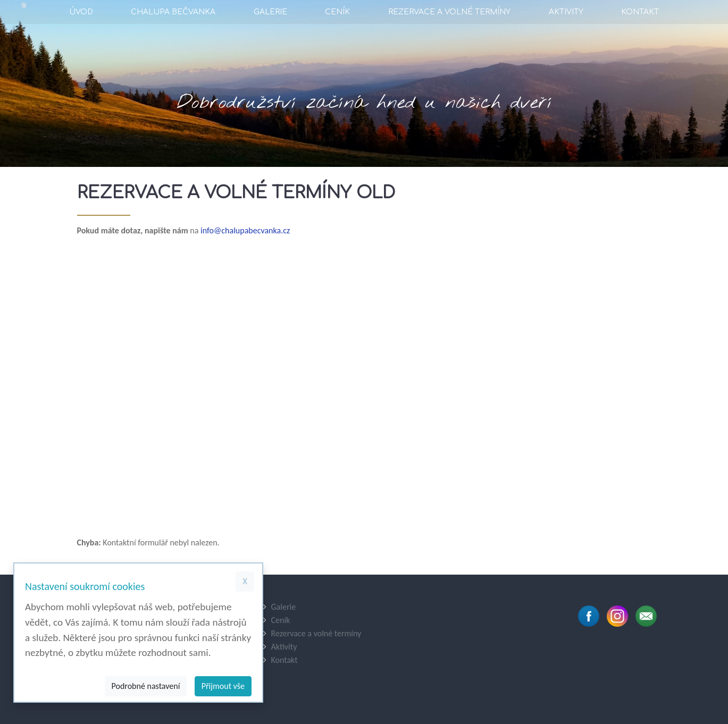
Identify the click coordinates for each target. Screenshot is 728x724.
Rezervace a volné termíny (449, 12)
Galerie (270, 12)
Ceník (337, 12)
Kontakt (640, 12)
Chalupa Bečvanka (173, 12)
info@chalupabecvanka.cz (245, 230)
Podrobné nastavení (146, 686)
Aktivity (566, 12)
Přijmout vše (223, 686)
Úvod (81, 12)
